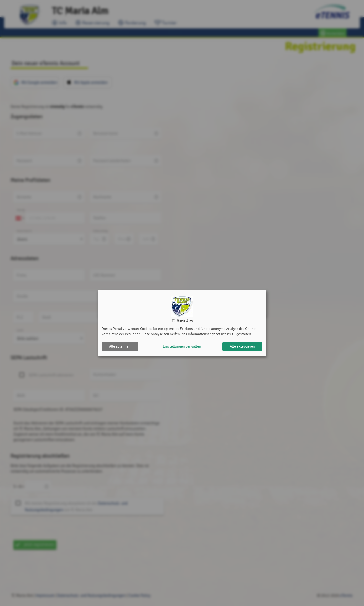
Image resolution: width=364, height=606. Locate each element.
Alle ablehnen (120, 346)
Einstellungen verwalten (182, 346)
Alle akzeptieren (242, 346)
